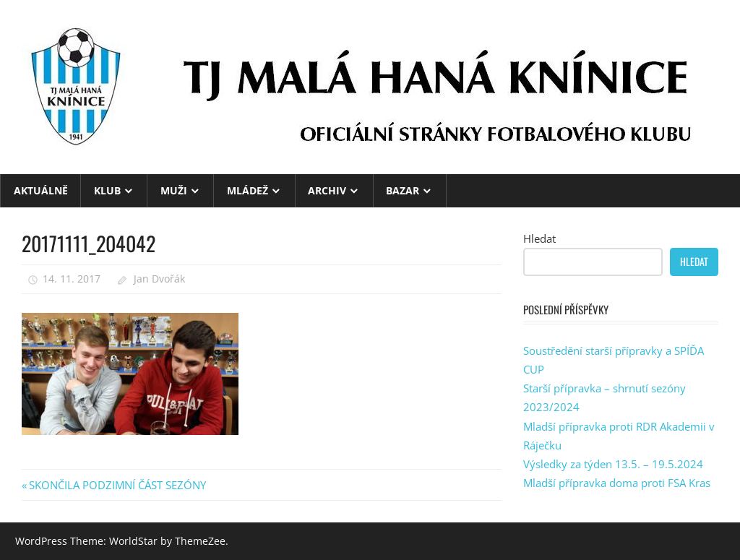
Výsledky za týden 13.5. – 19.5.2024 (613, 464)
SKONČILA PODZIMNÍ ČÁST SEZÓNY (117, 485)
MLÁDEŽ (248, 190)
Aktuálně (41, 190)
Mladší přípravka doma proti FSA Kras (617, 483)
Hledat (539, 238)
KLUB (107, 190)
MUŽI (174, 190)
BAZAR (403, 190)
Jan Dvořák (159, 279)
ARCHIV (327, 190)
